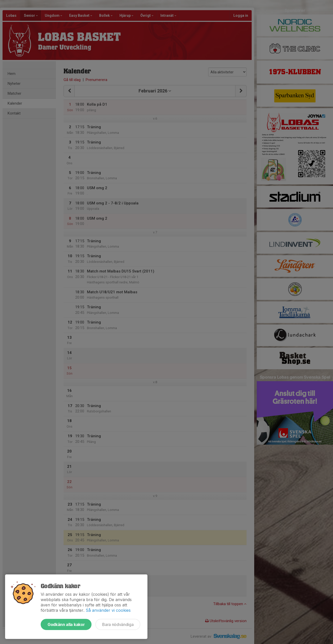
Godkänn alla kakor (66, 624)
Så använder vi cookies (108, 610)
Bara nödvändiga (118, 624)
